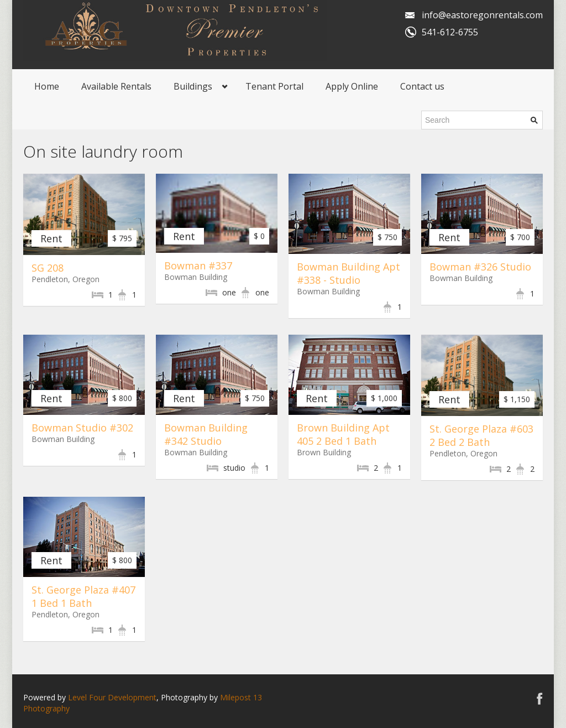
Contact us (422, 86)
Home (47, 86)
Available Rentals (116, 86)
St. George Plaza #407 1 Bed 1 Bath (83, 596)
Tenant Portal (274, 86)
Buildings (193, 86)
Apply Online (352, 86)
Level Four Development (112, 697)
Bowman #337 (198, 266)
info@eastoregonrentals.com (482, 15)
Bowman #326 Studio (480, 267)
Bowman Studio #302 (82, 428)
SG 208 (48, 268)
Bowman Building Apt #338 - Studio (348, 273)
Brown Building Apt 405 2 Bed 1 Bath (343, 434)
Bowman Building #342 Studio (206, 434)
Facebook (540, 698)
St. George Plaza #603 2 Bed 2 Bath (481, 435)
